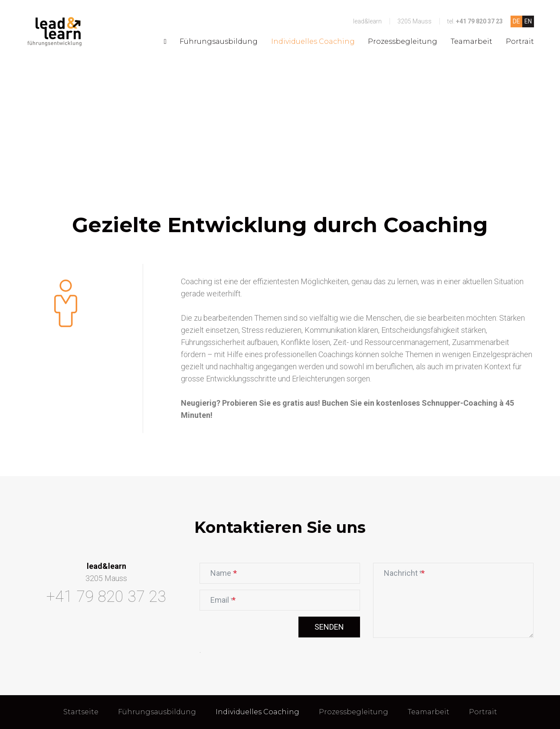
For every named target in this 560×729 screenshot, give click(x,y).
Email (227, 599)
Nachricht (404, 572)
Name (228, 572)
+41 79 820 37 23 (479, 21)
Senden (329, 627)
